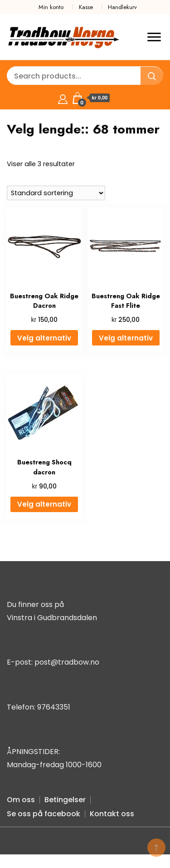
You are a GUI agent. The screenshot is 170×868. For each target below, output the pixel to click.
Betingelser (65, 800)
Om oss (21, 800)
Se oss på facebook (44, 814)
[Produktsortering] (56, 193)
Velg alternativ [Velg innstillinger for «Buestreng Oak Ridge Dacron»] (44, 338)
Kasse (86, 7)
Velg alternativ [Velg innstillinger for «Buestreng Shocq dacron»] (44, 504)
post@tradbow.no (67, 662)
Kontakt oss (112, 814)
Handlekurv (122, 7)
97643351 (54, 707)
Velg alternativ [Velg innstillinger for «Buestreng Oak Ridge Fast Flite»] (126, 338)
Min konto (51, 7)
